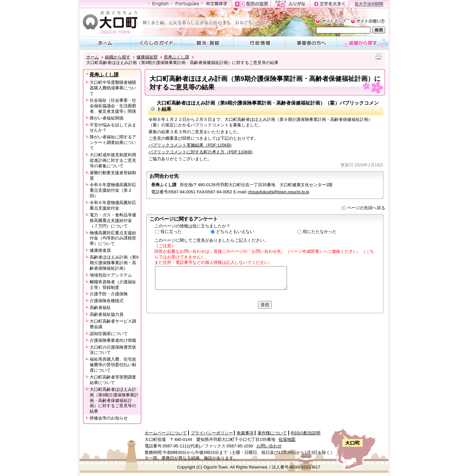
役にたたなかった (320, 232)
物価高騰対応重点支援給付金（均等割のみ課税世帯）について (113, 238)
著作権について (272, 433)
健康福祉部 (147, 57)
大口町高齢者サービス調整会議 (113, 324)
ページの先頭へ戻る (363, 208)
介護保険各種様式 (107, 301)
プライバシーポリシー (212, 433)
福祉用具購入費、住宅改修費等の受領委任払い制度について (113, 365)
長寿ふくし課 (176, 57)
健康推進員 (100, 250)
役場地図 (287, 439)
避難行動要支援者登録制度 (113, 175)
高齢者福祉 (100, 308)
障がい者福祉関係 (107, 118)
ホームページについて (166, 433)
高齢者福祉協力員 (107, 314)
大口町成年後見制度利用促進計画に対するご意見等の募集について (113, 160)
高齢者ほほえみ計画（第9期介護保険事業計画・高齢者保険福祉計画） (114, 263)
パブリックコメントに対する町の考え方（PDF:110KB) (201, 152)
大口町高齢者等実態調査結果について (113, 380)
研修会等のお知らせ (109, 418)
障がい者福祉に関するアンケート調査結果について (113, 142)
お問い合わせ (269, 446)
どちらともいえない (235, 232)
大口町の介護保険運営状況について (113, 350)
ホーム (92, 57)
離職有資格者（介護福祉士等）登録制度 (113, 285)
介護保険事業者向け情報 (113, 340)
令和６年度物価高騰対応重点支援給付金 (113, 205)
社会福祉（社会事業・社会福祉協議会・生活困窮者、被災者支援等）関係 (113, 106)
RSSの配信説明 (306, 433)
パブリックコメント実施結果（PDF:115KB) (190, 145)
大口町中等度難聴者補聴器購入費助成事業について (113, 88)
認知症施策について (109, 334)
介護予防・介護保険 (109, 294)
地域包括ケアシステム (111, 275)
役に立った (171, 232)
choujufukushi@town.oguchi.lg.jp (279, 192)
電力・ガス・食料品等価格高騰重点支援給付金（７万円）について (113, 220)
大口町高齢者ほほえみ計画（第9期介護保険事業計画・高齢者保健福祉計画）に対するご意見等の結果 (114, 400)
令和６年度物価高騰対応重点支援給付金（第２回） (113, 190)
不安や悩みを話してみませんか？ (113, 128)
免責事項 (245, 433)
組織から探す (118, 57)
